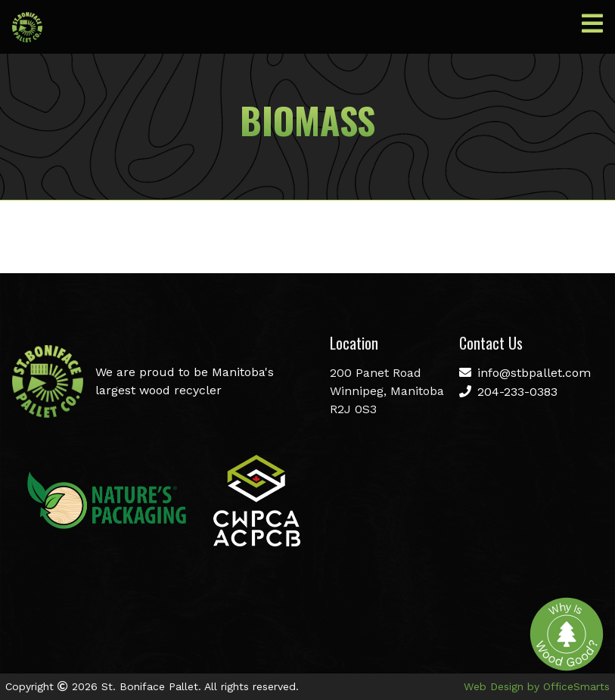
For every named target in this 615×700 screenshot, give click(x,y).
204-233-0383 (508, 392)
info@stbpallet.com (525, 373)
